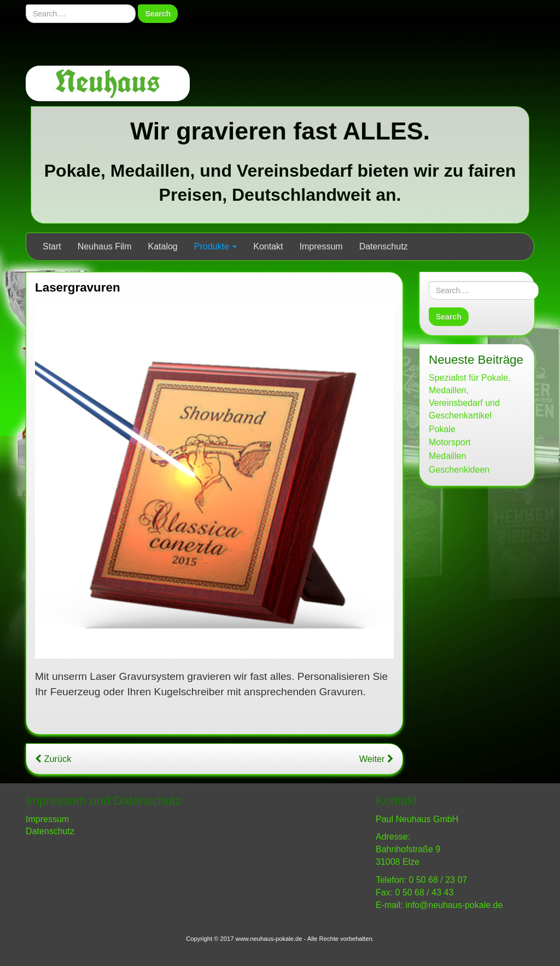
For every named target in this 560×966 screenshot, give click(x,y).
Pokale (442, 429)
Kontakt (268, 246)
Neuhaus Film (105, 246)
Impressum (321, 246)
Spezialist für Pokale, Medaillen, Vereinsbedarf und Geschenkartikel (469, 397)
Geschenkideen (459, 470)
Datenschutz (384, 246)
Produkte (215, 246)
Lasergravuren (78, 287)
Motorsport (450, 442)
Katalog (163, 246)
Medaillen (447, 456)
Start (52, 246)
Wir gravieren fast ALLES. (280, 131)
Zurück (53, 759)
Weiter (377, 759)
